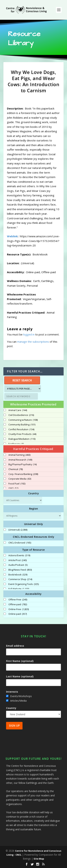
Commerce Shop (20, 579)
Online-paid (18, 614)
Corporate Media (20, 479)
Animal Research (20, 460)
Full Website (19, 589)
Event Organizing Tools (24, 584)
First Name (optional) (20, 661)
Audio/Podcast (18, 565)
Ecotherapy (16, 444)
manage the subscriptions (33, 342)
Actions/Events (19, 556)
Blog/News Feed (20, 570)
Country (11, 708)
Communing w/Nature (23, 420)
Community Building (22, 425)
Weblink (12, 236)
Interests (12, 692)
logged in (29, 334)
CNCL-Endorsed (20, 543)
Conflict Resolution (21, 430)
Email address (15, 646)
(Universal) (18, 530)
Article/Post (18, 560)
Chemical (16, 469)
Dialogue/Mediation (22, 439)
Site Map (39, 859)
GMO (13, 488)
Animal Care (18, 410)
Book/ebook (18, 575)
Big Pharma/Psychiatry (23, 465)
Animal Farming (19, 455)
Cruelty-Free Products (22, 434)
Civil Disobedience (21, 415)
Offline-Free (18, 600)
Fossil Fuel (17, 484)
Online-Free (19, 609)
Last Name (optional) (20, 676)
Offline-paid (18, 605)
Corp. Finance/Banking (23, 474)
